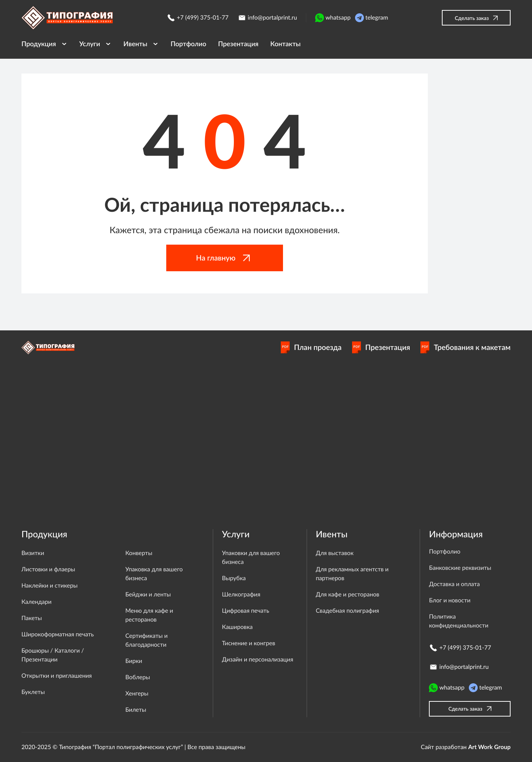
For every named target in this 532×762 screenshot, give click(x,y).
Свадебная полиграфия (347, 611)
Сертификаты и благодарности (146, 640)
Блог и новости (450, 600)
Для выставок (335, 553)
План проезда (311, 347)
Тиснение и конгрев (249, 643)
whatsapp (333, 18)
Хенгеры (137, 693)
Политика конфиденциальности (459, 621)
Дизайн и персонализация (258, 659)
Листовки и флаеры (48, 569)
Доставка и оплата (454, 584)
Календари (36, 602)
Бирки (134, 661)
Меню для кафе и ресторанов (149, 615)
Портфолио (445, 552)
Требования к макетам (465, 347)
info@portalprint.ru (267, 18)
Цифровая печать (246, 611)
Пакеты (32, 618)
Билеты (136, 710)
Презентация (381, 347)
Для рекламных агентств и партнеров (352, 574)
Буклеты (33, 692)
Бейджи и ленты (148, 594)
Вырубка (234, 578)
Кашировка (237, 627)
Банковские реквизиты (460, 568)
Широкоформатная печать (58, 634)
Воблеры (138, 677)
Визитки (33, 553)
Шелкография (241, 594)
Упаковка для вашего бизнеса (154, 574)
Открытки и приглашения (57, 676)
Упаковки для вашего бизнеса (251, 557)
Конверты (139, 553)
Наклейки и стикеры (50, 586)
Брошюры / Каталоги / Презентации (53, 655)
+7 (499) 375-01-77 (198, 18)
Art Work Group (489, 747)
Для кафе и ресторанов (348, 594)
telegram (372, 18)
